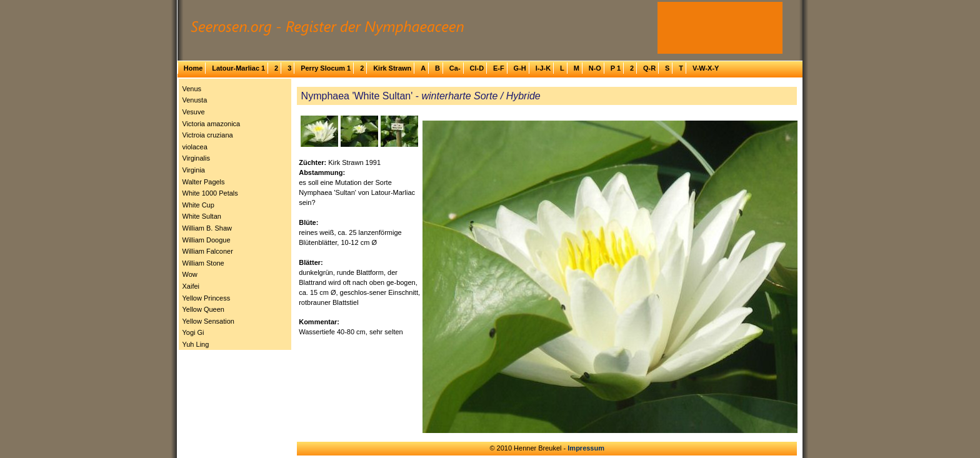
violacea (195, 147)
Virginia (194, 170)
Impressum (586, 448)
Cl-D (477, 68)
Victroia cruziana (208, 135)
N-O (595, 68)
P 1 (616, 68)
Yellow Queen (203, 309)
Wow (190, 274)
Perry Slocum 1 (326, 68)
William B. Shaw (207, 228)
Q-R (649, 68)
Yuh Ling (196, 344)
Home (193, 68)
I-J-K (543, 68)
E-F (499, 68)
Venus (192, 89)
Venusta (195, 100)
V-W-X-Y (706, 68)
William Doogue (207, 240)
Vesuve (194, 112)
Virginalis (196, 158)
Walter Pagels (204, 182)
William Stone (203, 263)
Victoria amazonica (212, 124)
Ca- (455, 68)
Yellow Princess (207, 298)
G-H (520, 68)
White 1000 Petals (210, 193)
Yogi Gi (193, 332)
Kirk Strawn (392, 68)
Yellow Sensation (208, 321)
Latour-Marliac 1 (238, 68)
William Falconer (208, 251)
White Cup (198, 205)
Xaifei (191, 286)
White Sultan (202, 216)
